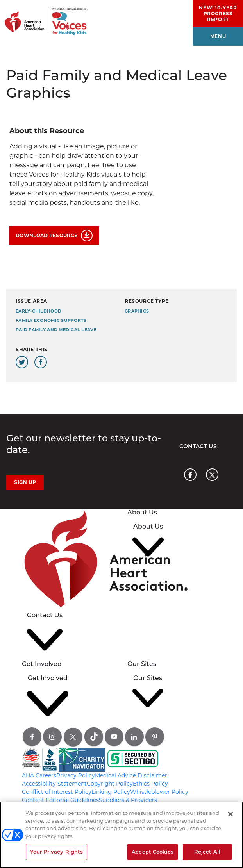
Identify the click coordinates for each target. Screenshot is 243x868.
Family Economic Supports (51, 321)
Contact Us (198, 446)
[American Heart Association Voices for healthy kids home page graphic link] (44, 18)
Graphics (137, 311)
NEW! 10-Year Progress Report (218, 13)
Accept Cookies (153, 852)
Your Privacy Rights (56, 852)
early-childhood (38, 311)
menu (218, 36)
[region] (121, 835)
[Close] (230, 814)
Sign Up (25, 482)
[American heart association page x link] (212, 475)
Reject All (207, 852)
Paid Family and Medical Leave (56, 330)
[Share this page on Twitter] (22, 362)
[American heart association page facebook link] (190, 475)
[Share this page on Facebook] (41, 362)
